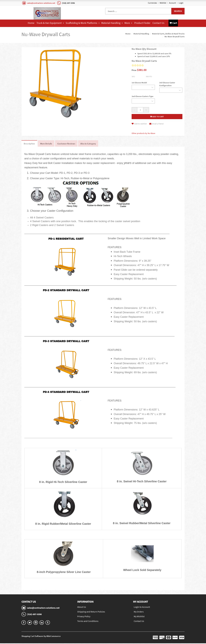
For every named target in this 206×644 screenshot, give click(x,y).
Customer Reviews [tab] (70, 144)
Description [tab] (30, 144)
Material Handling (112, 23)
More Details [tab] (48, 144)
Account (172, 3)
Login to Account (142, 608)
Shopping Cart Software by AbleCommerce (41, 637)
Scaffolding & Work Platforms (83, 23)
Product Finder (142, 23)
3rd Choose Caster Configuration (167, 84)
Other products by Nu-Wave (143, 133)
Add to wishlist (139, 123)
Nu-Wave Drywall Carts (175, 36)
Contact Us (158, 23)
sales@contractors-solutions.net (41, 3)
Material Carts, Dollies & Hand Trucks (168, 33)
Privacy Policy (84, 617)
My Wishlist (139, 617)
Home (31, 23)
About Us (82, 608)
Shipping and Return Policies (91, 612)
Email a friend (156, 123)
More (128, 23)
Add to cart (157, 116)
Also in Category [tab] (94, 144)
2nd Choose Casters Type (142, 96)
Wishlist (163, 3)
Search (178, 11)
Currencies (152, 3)
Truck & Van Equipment (50, 23)
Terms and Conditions (88, 622)
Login (181, 3)
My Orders (139, 612)
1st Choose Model (139, 82)
